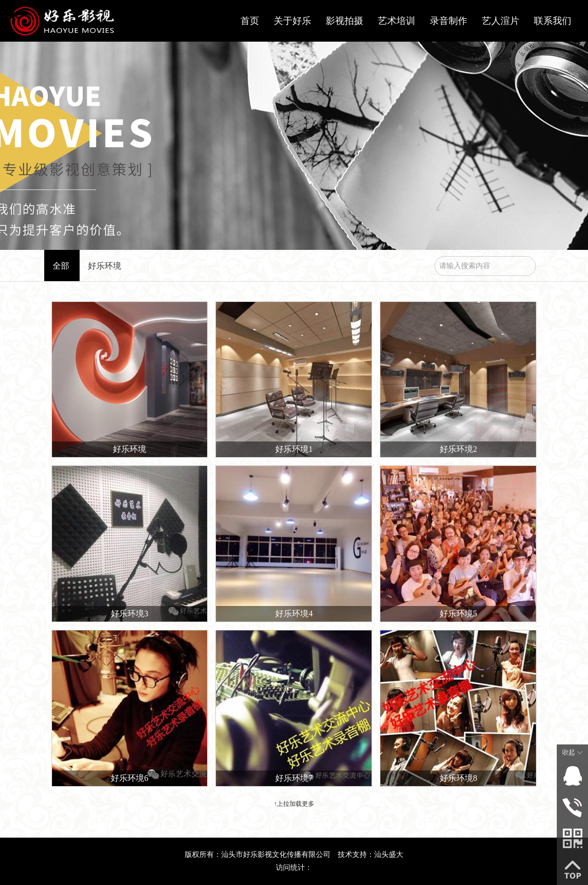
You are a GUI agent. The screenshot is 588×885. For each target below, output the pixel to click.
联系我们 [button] (553, 21)
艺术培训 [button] (397, 21)
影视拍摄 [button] (344, 21)
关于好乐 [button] (292, 21)
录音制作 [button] (449, 21)
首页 (250, 21)
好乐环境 (105, 266)
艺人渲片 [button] (501, 21)
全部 (61, 266)
